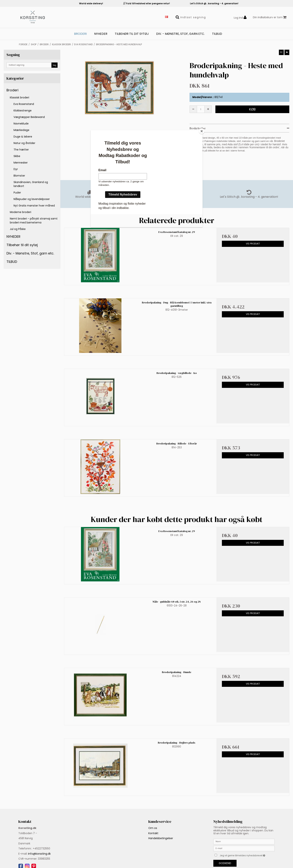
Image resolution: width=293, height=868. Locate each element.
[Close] (202, 131)
